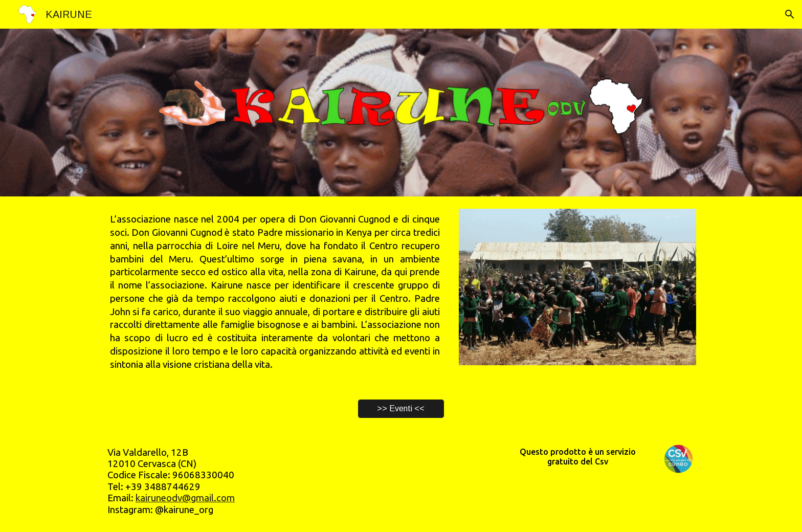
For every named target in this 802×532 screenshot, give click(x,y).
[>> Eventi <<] (401, 409)
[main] (275, 292)
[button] (790, 14)
